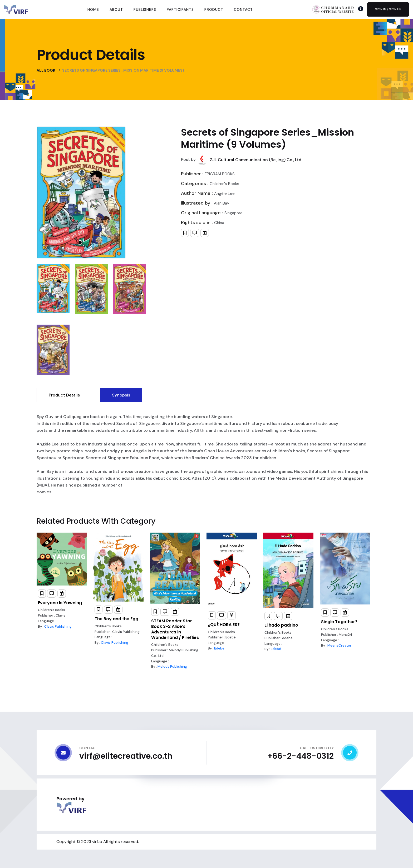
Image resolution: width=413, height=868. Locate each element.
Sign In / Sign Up (388, 9)
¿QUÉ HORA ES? (224, 625)
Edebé (219, 648)
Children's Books (224, 184)
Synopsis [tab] (121, 395)
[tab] (53, 288)
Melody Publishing (172, 666)
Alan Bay (222, 203)
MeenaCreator (339, 645)
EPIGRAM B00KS (220, 174)
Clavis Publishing (58, 626)
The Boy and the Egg (116, 619)
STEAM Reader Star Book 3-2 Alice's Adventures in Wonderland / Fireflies (175, 629)
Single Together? (339, 622)
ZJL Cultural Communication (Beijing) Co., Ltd (256, 160)
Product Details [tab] (64, 395)
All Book (46, 70)
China (219, 223)
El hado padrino (281, 625)
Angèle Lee (224, 194)
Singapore (233, 213)
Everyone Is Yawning (60, 603)
